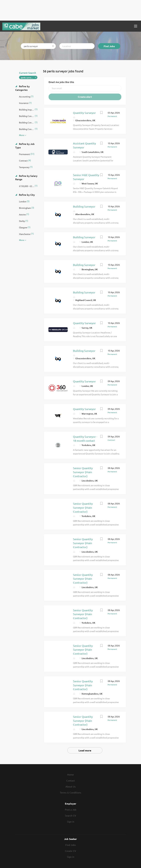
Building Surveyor (84, 206)
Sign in (71, 821)
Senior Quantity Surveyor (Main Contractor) (83, 472)
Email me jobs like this (61, 82)
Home (70, 774)
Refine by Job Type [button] (25, 146)
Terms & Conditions (70, 792)
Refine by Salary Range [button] (26, 178)
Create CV (70, 851)
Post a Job (71, 809)
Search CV (70, 815)
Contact (70, 780)
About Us (71, 786)
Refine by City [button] (27, 195)
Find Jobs (109, 46)
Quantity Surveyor (84, 113)
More (22, 135)
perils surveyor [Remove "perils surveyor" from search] (28, 78)
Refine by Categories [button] (22, 88)
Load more (85, 750)
